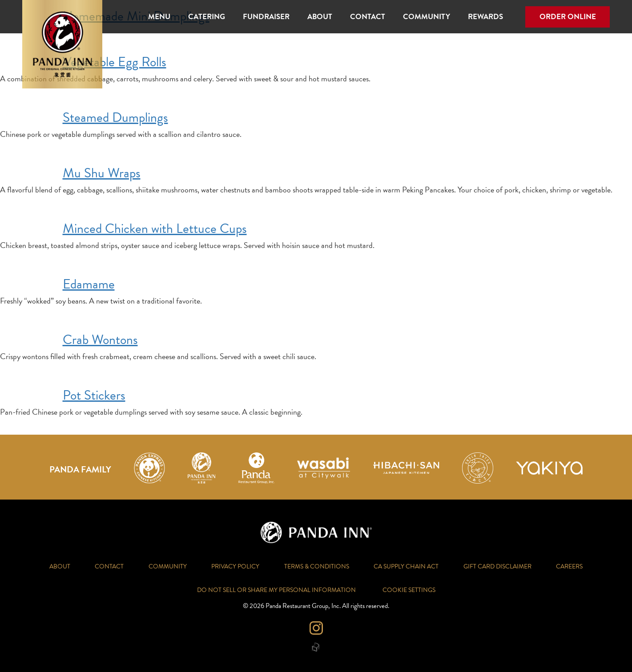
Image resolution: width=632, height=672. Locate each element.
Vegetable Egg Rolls (115, 62)
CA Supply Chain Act (406, 566)
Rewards (485, 17)
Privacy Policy (235, 566)
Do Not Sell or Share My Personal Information (276, 590)
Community (427, 17)
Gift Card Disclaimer (497, 566)
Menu (159, 17)
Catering (207, 17)
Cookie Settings (409, 590)
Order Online (568, 17)
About (320, 17)
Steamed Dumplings (115, 117)
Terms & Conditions (317, 566)
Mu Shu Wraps (102, 173)
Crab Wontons (100, 340)
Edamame (89, 284)
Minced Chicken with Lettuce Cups (155, 228)
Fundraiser (266, 17)
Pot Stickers (94, 395)
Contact (368, 17)
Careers (569, 566)
